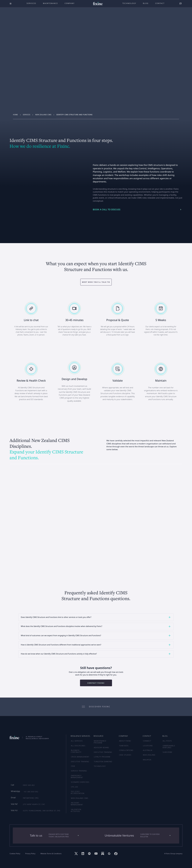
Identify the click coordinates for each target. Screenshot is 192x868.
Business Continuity (76, 751)
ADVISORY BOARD (102, 748)
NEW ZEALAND (149, 755)
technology (129, 3)
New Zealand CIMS (43, 115)
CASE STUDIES (125, 755)
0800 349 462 (29, 785)
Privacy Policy (30, 854)
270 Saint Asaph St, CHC (34, 804)
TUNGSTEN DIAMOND (103, 762)
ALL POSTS (167, 741)
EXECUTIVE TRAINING (103, 752)
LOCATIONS (148, 746)
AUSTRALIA (148, 750)
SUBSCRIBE (167, 752)
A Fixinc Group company (173, 854)
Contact (160, 3)
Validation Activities (76, 810)
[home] (98, 4)
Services (31, 3)
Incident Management (77, 804)
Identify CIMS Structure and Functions (75, 115)
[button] (96, 617)
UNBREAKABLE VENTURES (169, 747)
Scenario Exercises (80, 782)
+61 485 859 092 (31, 792)
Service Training (79, 771)
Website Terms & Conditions (51, 854)
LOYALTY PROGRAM (102, 757)
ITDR (73, 766)
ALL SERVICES (77, 741)
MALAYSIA (147, 760)
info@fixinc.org (31, 798)
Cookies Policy (15, 854)
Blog (146, 3)
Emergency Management (77, 777)
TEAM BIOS (124, 746)
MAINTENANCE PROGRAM (100, 742)
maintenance (50, 3)
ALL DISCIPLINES (78, 746)
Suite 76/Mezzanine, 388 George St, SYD (42, 811)
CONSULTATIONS (126, 750)
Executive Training (80, 762)
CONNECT (147, 741)
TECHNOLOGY (100, 766)
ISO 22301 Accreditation (77, 792)
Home (16, 115)
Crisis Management (80, 757)
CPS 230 (74, 787)
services (27, 115)
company (70, 3)
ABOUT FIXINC (125, 741)
